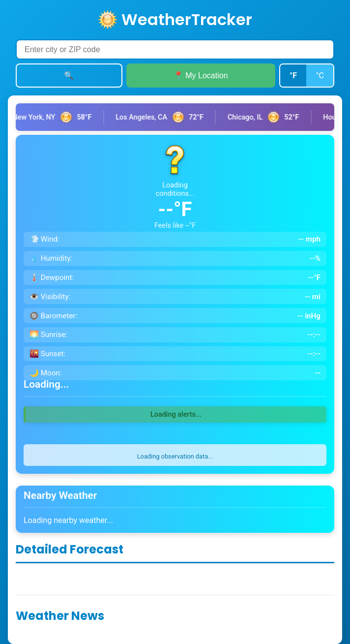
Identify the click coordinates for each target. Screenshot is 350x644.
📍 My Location (201, 76)
